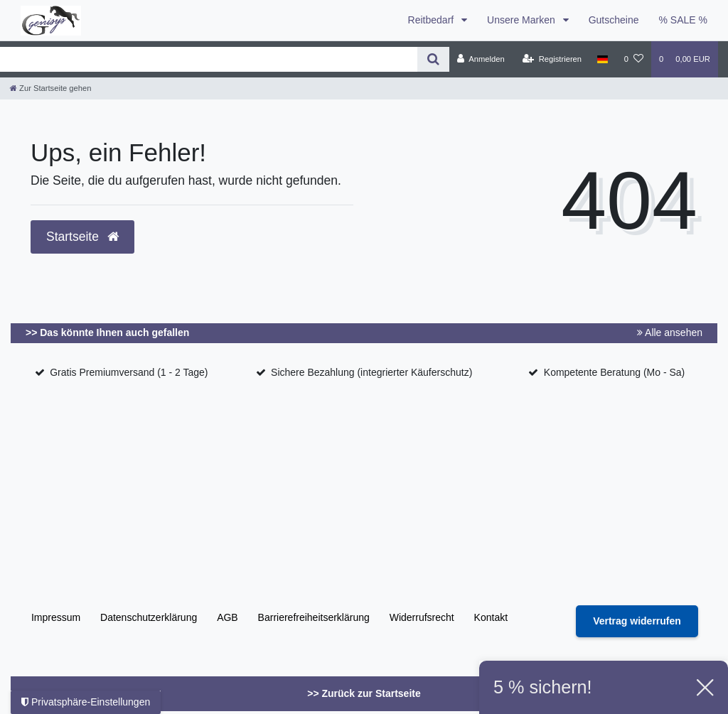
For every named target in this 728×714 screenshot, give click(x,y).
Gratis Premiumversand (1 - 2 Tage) (129, 372)
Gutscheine (614, 20)
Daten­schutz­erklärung (149, 617)
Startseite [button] (82, 237)
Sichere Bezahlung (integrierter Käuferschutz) (371, 372)
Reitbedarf (432, 20)
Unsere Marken (523, 20)
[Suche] (433, 59)
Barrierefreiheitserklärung (314, 617)
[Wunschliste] (634, 59)
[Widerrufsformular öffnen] (637, 621)
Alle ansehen (670, 332)
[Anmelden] (481, 59)
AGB (227, 617)
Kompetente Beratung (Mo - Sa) (614, 372)
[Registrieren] (552, 59)
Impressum (56, 617)
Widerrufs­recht (422, 617)
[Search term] (209, 59)
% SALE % (683, 20)
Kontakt (491, 617)
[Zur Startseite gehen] (50, 88)
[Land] (603, 59)
